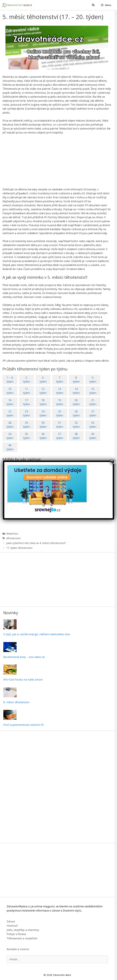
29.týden (27, 425)
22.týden (10, 413)
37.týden (60, 436)
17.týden (27, 402)
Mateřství (12, 534)
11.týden (27, 391)
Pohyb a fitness (16, 934)
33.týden (93, 425)
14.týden (76, 391)
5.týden (27, 380)
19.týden (60, 402)
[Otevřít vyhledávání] (93, 5)
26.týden (76, 413)
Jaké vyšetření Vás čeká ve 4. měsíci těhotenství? (36, 543)
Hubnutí (12, 926)
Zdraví (11, 921)
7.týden (60, 380)
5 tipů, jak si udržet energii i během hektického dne (37, 634)
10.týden (10, 391)
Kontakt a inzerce (18, 949)
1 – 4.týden (10, 380)
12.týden (43, 391)
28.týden (10, 425)
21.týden (93, 402)
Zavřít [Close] (113, 462)
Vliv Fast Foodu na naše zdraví (23, 679)
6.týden (43, 380)
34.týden (10, 436)
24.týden (43, 413)
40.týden (10, 447)
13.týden (60, 391)
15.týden (93, 391)
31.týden (60, 425)
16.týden (10, 402)
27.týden (93, 413)
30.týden (43, 425)
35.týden (27, 436)
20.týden (76, 402)
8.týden (76, 380)
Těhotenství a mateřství (22, 938)
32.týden (76, 425)
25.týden (60, 413)
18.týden (43, 402)
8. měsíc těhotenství (16, 702)
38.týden (76, 436)
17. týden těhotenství (19, 548)
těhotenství (13, 538)
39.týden (93, 436)
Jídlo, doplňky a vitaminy (23, 930)
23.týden (27, 413)
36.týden (43, 436)
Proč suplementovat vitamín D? (24, 725)
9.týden (93, 380)
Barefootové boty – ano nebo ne (24, 657)
